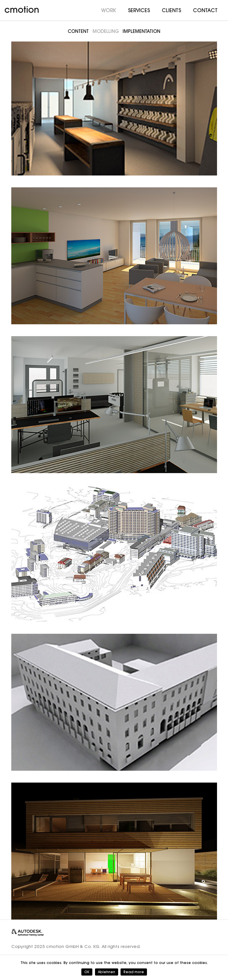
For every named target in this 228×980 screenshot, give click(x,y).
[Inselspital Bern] (114, 553)
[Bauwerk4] (114, 256)
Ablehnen (107, 972)
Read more (134, 972)
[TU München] (114, 702)
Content (78, 31)
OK (87, 972)
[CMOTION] (114, 405)
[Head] (114, 107)
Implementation (141, 31)
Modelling (106, 31)
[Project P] (114, 851)
